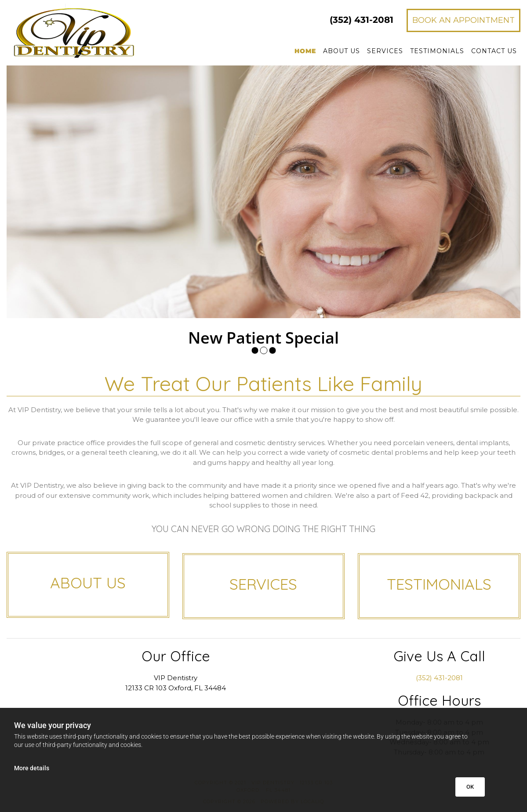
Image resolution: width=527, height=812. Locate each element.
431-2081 (362, 20)
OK (470, 787)
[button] (463, 20)
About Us (342, 51)
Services (385, 51)
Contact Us (494, 51)
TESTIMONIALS (439, 584)
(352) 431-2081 (439, 678)
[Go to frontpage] (88, 31)
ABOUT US (88, 583)
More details (32, 768)
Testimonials (437, 51)
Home (305, 51)
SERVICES (263, 584)
